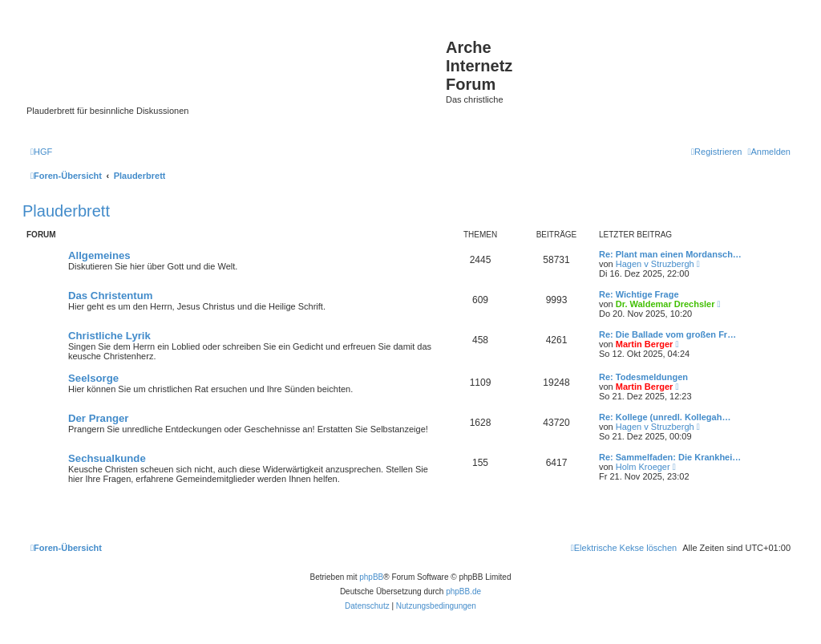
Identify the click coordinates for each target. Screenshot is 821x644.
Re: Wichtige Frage (639, 294)
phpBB (371, 577)
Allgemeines (99, 255)
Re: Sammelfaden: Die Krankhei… (670, 457)
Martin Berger (645, 344)
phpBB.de (463, 591)
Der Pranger (99, 418)
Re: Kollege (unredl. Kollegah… (665, 417)
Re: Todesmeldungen (643, 377)
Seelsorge (93, 378)
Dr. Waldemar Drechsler (665, 304)
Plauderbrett (66, 211)
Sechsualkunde (107, 458)
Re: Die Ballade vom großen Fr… (667, 334)
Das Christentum (111, 296)
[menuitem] (41, 152)
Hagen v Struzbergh (655, 264)
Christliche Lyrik (109, 336)
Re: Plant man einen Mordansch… (670, 254)
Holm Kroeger (643, 467)
